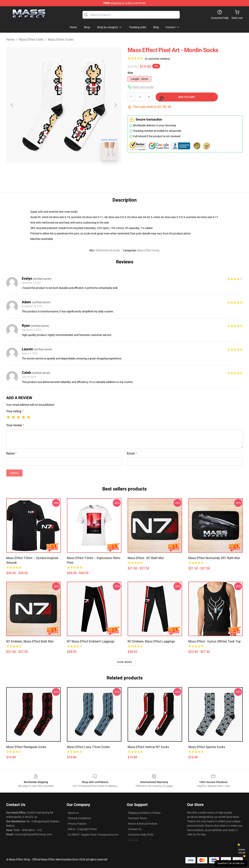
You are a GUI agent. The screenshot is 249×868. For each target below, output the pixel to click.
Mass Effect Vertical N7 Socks (148, 747)
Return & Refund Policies (143, 824)
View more (124, 662)
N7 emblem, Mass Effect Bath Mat (30, 641)
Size (130, 73)
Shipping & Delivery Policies (144, 813)
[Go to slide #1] (54, 172)
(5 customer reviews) (157, 59)
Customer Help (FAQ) (141, 835)
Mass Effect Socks (61, 40)
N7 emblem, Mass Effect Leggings (151, 641)
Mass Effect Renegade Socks (26, 747)
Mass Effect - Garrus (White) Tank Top (214, 641)
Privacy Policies (77, 824)
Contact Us (135, 829)
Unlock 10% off (242, 851)
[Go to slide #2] (74, 172)
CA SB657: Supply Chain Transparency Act (93, 835)
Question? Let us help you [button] (231, 863)
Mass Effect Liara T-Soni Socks (88, 747)
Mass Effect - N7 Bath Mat (146, 558)
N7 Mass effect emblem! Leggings (91, 641)
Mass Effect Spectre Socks (207, 747)
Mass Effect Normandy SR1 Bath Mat (214, 558)
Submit (14, 473)
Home (10, 40)
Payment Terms (137, 818)
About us (73, 813)
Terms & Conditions (79, 818)
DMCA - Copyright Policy (82, 829)
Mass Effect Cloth (31, 40)
